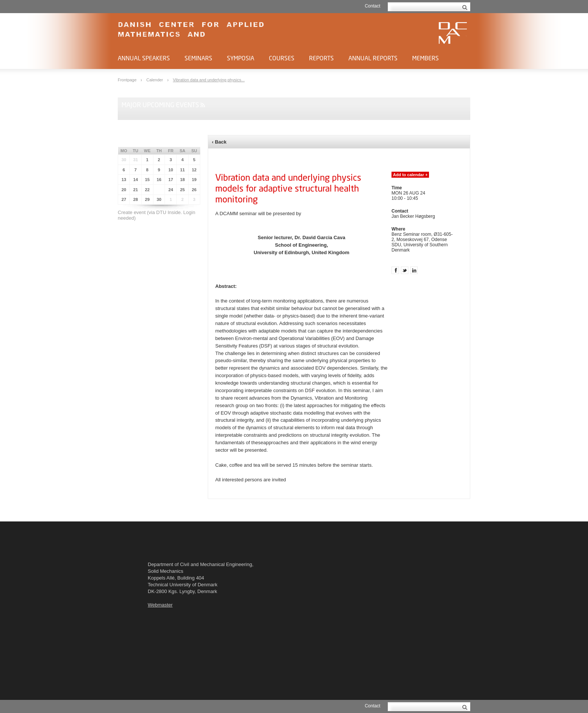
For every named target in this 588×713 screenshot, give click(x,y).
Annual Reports (373, 58)
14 (136, 180)
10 (171, 170)
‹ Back (219, 142)
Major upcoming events (160, 105)
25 (182, 190)
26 (194, 190)
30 (124, 160)
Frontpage (128, 80)
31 (136, 160)
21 (136, 190)
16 (159, 180)
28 (136, 199)
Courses (282, 58)
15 (147, 180)
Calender (155, 80)
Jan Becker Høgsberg (413, 216)
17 (171, 180)
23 (159, 190)
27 (124, 199)
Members (425, 58)
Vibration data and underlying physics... (209, 80)
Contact (373, 6)
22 (147, 190)
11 (182, 170)
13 (124, 180)
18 (182, 180)
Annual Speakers (144, 58)
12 (194, 170)
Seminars (198, 58)
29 (147, 199)
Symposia (241, 58)
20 (124, 190)
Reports (321, 58)
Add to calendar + (410, 175)
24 (171, 190)
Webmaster (160, 605)
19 (194, 180)
